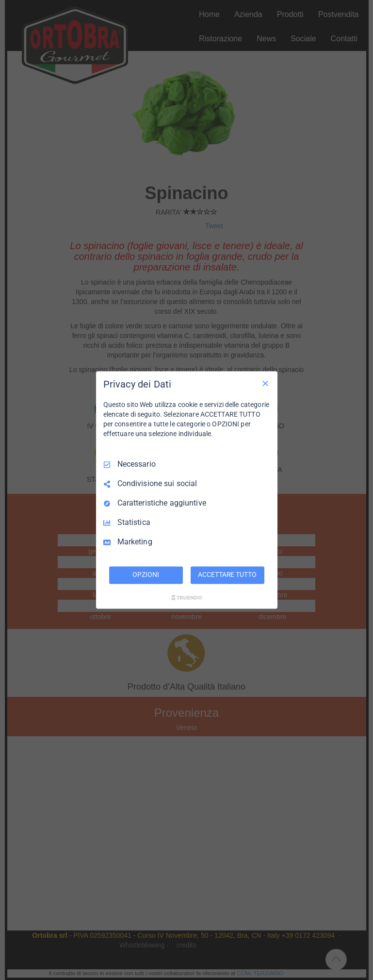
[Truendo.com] (187, 598)
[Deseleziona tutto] (265, 383)
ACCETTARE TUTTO (227, 575)
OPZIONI (146, 575)
